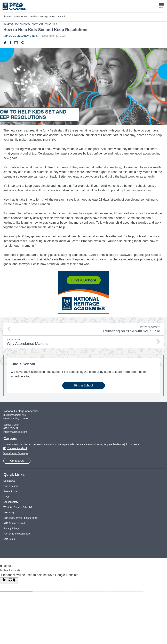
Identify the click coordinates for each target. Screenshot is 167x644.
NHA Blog (9, 513)
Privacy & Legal (12, 528)
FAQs (6, 497)
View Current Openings (16, 453)
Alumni (61, 17)
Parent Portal (10, 491)
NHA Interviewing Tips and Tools (21, 518)
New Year (37, 24)
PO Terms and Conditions (17, 534)
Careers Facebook (15, 448)
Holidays (9, 24)
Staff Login (9, 539)
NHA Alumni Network (14, 523)
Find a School (83, 385)
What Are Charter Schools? (18, 507)
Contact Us (17, 461)
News (53, 17)
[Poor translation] (12, 581)
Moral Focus (23, 24)
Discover (7, 17)
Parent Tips (51, 24)
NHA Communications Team (21, 36)
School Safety (11, 502)
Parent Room (20, 17)
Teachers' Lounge (39, 17)
